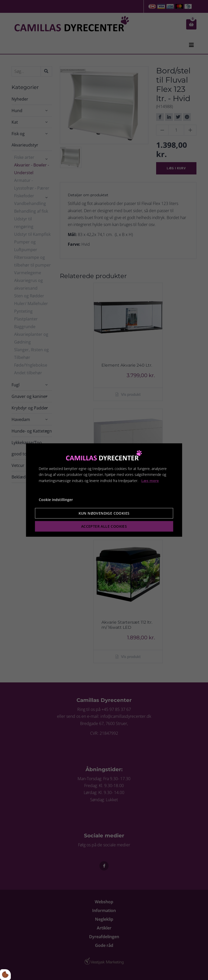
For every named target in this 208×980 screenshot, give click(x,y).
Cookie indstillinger (56, 500)
